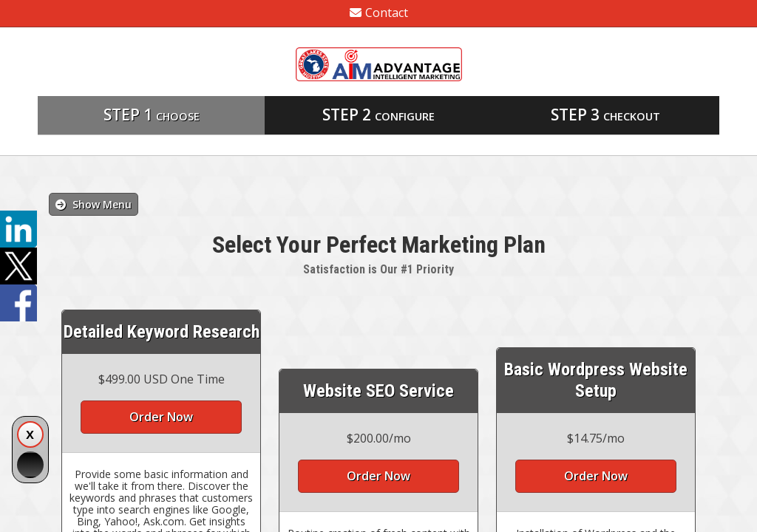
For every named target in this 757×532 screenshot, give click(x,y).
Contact (379, 13)
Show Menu (94, 204)
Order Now (161, 417)
